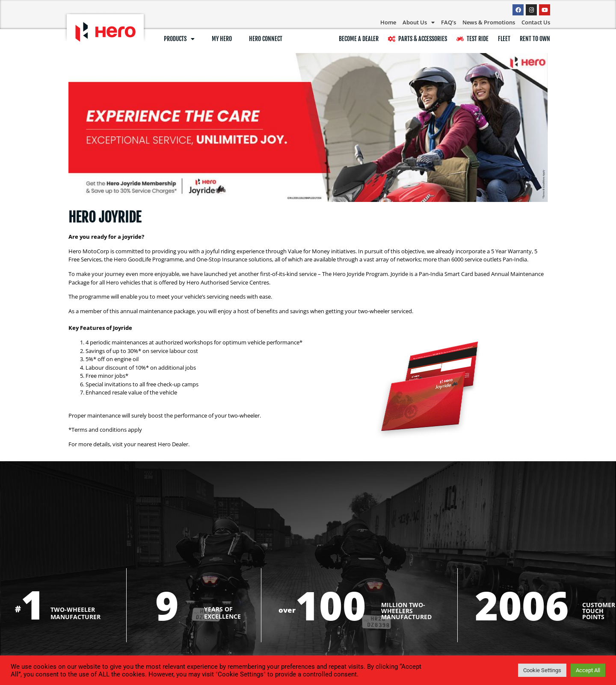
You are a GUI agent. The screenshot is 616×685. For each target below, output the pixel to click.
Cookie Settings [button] (542, 670)
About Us (419, 22)
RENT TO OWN (535, 39)
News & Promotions (489, 22)
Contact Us (536, 22)
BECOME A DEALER (359, 39)
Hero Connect (266, 39)
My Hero (222, 39)
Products (179, 39)
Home (388, 22)
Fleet (504, 39)
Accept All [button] (588, 670)
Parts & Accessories (418, 39)
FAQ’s (449, 22)
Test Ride (472, 39)
